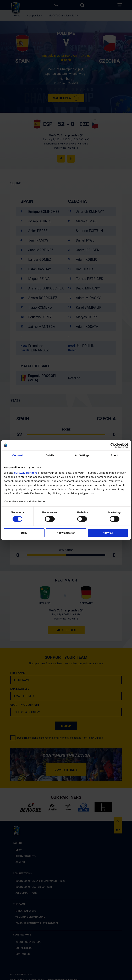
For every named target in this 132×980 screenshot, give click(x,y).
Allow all (108, 533)
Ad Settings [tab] (82, 455)
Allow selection (66, 533)
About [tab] (114, 455)
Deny (24, 533)
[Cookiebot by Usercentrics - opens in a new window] (113, 445)
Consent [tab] (18, 455)
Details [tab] (50, 455)
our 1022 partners (26, 473)
